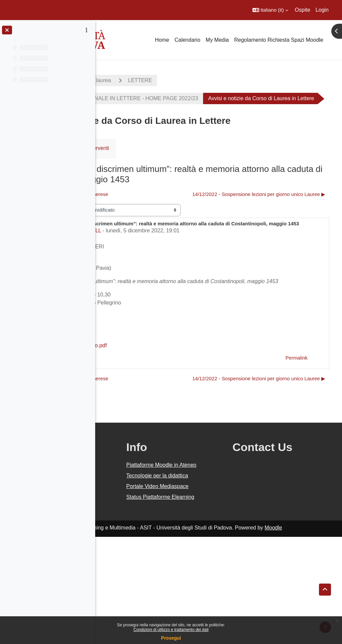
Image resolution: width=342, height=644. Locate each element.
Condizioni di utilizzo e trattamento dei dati (171, 630)
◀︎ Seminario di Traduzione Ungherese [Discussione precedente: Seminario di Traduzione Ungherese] (154, 212)
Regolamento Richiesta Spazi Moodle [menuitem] (279, 40)
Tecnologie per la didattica (206, 563)
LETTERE (228, 80)
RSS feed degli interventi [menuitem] (168, 166)
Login (322, 10)
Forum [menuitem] (117, 166)
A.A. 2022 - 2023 (128, 80)
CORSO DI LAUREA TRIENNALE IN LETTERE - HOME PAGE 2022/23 (201, 98)
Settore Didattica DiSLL (144, 283)
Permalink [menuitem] (297, 418)
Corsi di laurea (182, 80)
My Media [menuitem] (217, 40)
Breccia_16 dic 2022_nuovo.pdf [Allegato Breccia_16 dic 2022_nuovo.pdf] (153, 406)
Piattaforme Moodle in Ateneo (211, 544)
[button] (270, 10)
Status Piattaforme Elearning (207, 600)
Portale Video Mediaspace (201, 581)
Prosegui (171, 638)
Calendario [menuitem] (187, 40)
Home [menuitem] (162, 40)
